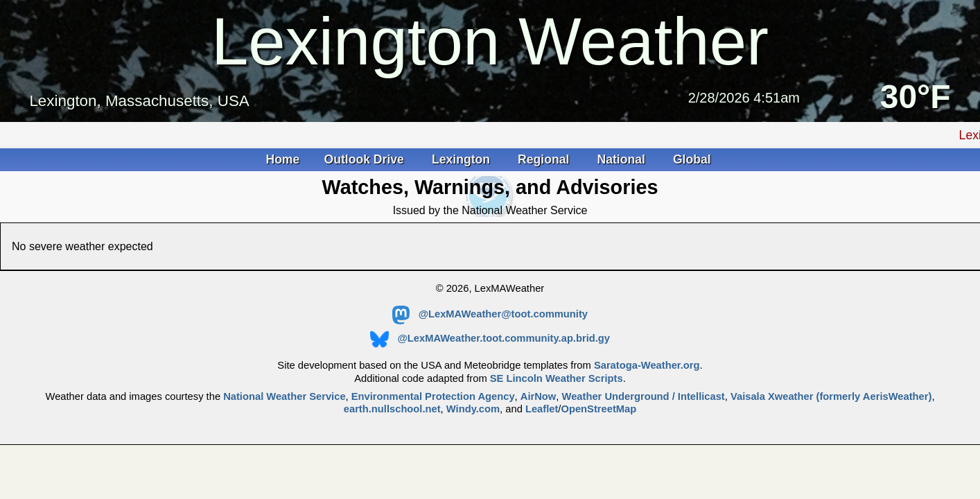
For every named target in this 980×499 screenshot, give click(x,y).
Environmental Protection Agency (433, 396)
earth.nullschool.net (392, 409)
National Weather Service (284, 396)
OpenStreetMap (598, 409)
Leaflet (542, 409)
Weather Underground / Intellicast (644, 396)
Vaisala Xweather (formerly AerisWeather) (831, 396)
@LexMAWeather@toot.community (490, 314)
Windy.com (473, 409)
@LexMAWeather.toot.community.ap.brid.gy (490, 338)
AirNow (539, 396)
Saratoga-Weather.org (647, 365)
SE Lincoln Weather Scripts (557, 378)
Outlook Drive (366, 159)
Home (282, 159)
